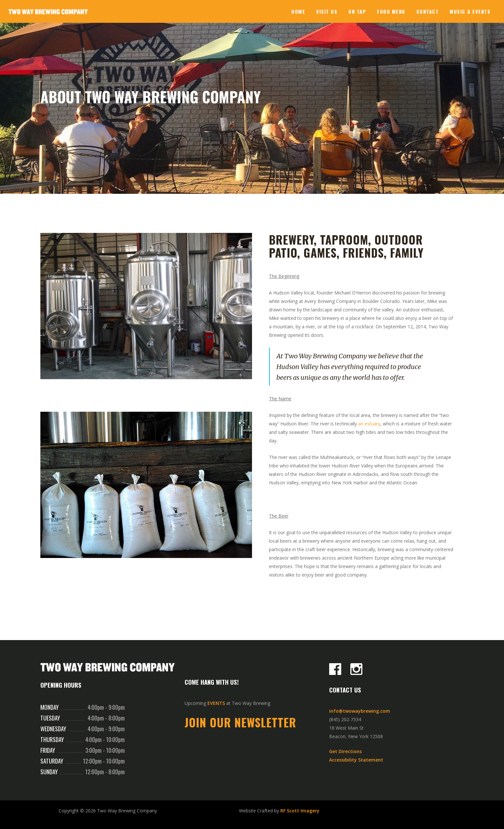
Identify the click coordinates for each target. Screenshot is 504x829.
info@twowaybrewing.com (360, 711)
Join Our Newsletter (240, 722)
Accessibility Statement (356, 760)
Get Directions (345, 751)
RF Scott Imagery (300, 811)
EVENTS (216, 703)
